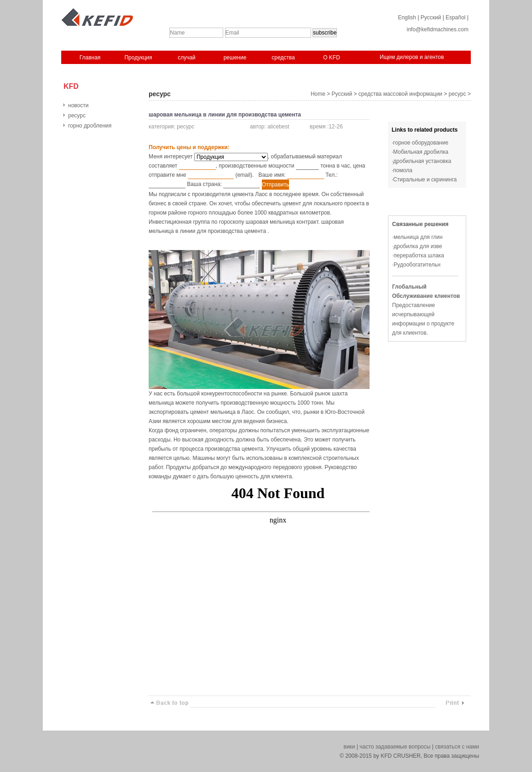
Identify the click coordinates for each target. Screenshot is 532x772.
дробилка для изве (418, 246)
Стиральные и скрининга (425, 180)
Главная (90, 58)
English (407, 17)
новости (78, 105)
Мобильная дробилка (421, 152)
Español (455, 17)
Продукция (138, 58)
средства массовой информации (400, 94)
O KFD (332, 58)
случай (187, 58)
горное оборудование (421, 143)
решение (235, 58)
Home (318, 94)
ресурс (77, 116)
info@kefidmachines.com (438, 29)
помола (403, 170)
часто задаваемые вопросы (395, 747)
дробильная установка (422, 161)
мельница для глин (418, 237)
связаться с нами (457, 747)
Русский (431, 17)
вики (350, 747)
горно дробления (90, 126)
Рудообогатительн (417, 265)
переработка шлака (419, 255)
